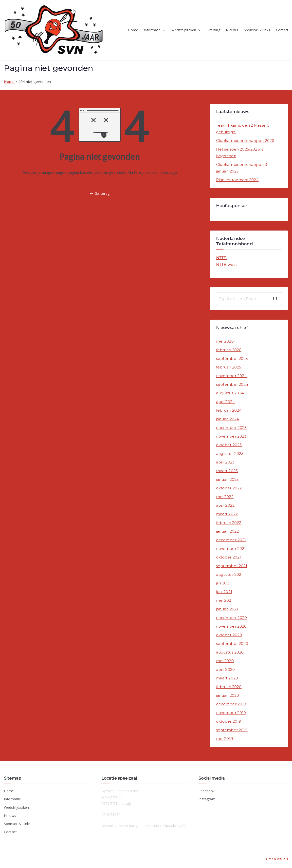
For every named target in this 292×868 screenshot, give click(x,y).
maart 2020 (227, 678)
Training (214, 30)
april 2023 (225, 462)
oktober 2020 (229, 635)
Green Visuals (277, 859)
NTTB (221, 258)
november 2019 (231, 713)
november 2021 (231, 549)
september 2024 (232, 384)
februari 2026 (229, 350)
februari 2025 (229, 367)
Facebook (207, 791)
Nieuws (232, 30)
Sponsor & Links (257, 30)
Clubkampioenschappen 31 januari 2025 (242, 168)
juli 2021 (223, 583)
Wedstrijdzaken (186, 30)
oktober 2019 (229, 721)
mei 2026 (225, 341)
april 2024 (226, 402)
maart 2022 (227, 514)
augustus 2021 (229, 574)
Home (133, 30)
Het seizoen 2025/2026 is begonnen (240, 153)
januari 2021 (227, 609)
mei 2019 (225, 739)
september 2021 (232, 566)
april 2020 (226, 669)
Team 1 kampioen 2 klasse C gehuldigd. (243, 129)
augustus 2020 (230, 652)
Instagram (207, 799)
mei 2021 (224, 600)
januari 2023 (228, 479)
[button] (163, 30)
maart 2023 (227, 471)
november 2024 (231, 376)
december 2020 (232, 618)
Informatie (155, 30)
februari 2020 (229, 687)
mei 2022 (225, 497)
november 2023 (231, 436)
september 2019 (232, 730)
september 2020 (232, 644)
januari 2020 (228, 695)
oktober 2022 (229, 488)
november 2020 (231, 626)
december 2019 (231, 704)
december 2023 (231, 428)
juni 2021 (224, 592)
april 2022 (225, 505)
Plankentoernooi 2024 (237, 180)
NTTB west (226, 264)
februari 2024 (229, 410)
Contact (282, 30)
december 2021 (231, 540)
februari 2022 (229, 523)
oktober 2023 (229, 445)
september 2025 (232, 358)
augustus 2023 (230, 453)
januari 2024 (228, 419)
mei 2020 (225, 661)
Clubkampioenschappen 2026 (245, 141)
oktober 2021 (229, 557)
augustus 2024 (230, 393)
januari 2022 (228, 531)
